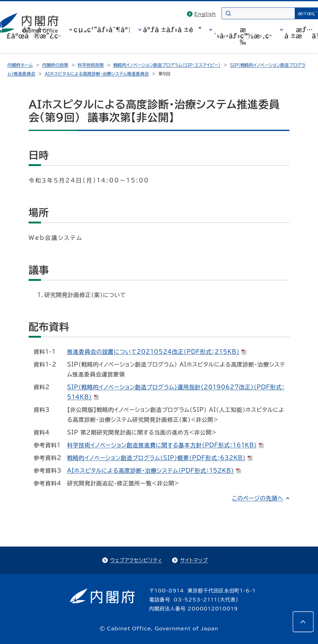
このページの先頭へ (258, 498)
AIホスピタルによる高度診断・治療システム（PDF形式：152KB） (154, 471)
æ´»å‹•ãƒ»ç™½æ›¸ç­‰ (243, 36)
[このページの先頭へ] (303, 622)
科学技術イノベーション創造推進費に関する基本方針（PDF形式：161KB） (165, 445)
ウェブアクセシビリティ (136, 560)
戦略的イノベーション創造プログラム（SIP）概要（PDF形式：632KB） (160, 458)
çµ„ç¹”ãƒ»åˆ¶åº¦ (102, 29)
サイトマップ (194, 560)
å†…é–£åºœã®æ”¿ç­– (34, 33)
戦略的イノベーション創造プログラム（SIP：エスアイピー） (167, 65)
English (205, 14)
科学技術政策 (91, 65)
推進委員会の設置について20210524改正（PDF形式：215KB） (157, 352)
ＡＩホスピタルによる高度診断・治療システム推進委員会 (97, 74)
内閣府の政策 (55, 65)
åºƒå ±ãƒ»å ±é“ (172, 29)
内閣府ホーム (20, 65)
